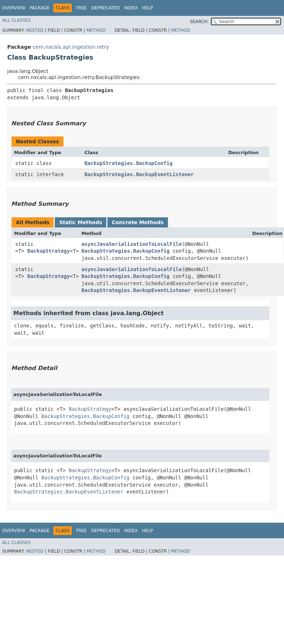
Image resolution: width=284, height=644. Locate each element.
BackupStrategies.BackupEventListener (139, 174)
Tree (81, 8)
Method (96, 30)
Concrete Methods (138, 222)
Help (148, 8)
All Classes (16, 20)
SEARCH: (199, 22)
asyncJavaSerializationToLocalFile (132, 244)
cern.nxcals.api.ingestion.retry (71, 47)
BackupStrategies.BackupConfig (128, 163)
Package (39, 8)
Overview (14, 8)
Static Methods (81, 222)
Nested (35, 30)
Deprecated (106, 8)
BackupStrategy (49, 251)
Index (131, 8)
